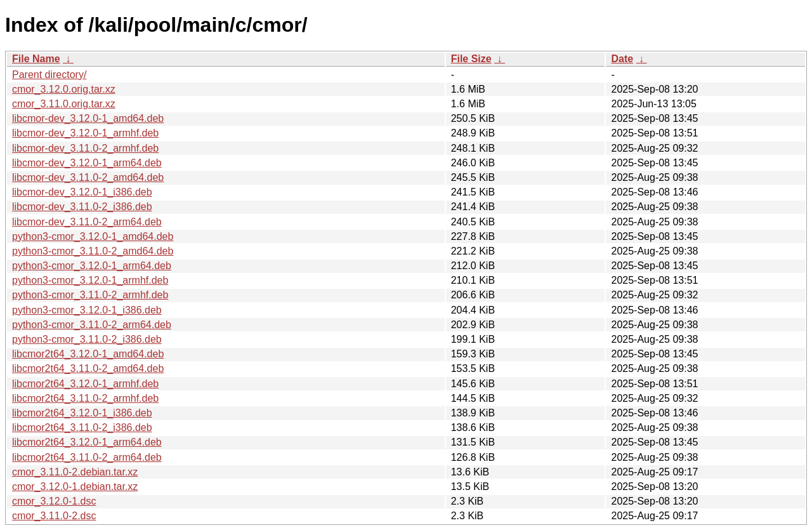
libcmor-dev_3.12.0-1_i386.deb (82, 192)
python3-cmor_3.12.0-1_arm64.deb (92, 266)
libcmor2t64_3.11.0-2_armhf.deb (85, 398)
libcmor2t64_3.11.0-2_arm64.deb (87, 457)
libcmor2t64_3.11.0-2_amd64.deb (88, 368)
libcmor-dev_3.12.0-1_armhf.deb (85, 133)
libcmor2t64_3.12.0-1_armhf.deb (85, 384)
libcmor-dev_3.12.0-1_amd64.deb (88, 118)
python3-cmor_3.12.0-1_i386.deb (87, 310)
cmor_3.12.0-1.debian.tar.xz (75, 487)
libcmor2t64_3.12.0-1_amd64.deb (88, 354)
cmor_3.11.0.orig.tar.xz (64, 104)
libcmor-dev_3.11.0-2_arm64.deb (87, 222)
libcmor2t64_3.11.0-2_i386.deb (82, 427)
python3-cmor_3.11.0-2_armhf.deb (90, 295)
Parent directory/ (49, 75)
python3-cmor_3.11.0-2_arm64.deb (92, 325)
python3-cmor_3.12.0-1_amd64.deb (93, 236)
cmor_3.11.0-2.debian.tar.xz (75, 472)
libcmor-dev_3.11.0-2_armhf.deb (85, 148)
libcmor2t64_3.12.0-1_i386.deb (82, 413)
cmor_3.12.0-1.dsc (54, 501)
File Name (36, 59)
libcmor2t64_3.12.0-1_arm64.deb (87, 442)
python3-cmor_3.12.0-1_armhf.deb (90, 280)
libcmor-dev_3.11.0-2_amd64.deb (88, 177)
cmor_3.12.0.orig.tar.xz (64, 89)
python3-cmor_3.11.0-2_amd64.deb (93, 251)
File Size (471, 59)
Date (622, 59)
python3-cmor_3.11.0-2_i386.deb (87, 339)
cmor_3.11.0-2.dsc (54, 516)
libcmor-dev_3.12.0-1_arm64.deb (87, 163)
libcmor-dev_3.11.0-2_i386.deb (82, 207)
